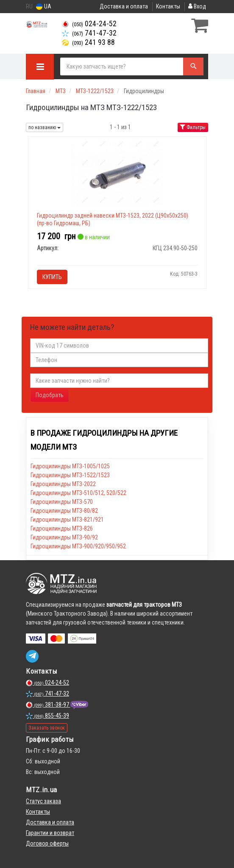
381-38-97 (48, 705)
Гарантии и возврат (50, 833)
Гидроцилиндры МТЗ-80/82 (64, 511)
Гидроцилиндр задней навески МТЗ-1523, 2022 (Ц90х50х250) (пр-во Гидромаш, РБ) (113, 219)
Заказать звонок (47, 728)
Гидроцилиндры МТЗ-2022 (63, 484)
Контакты (168, 6)
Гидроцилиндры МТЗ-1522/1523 (70, 475)
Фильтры (193, 127)
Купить (52, 277)
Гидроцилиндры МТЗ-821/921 (67, 520)
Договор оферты (47, 843)
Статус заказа (43, 801)
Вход (197, 6)
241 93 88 (88, 42)
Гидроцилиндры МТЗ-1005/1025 (70, 466)
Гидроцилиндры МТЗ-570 (62, 502)
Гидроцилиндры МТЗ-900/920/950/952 (78, 546)
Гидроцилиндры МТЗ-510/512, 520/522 (78, 493)
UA (44, 7)
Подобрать (50, 395)
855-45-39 (47, 716)
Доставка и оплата (124, 6)
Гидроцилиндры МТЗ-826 (62, 528)
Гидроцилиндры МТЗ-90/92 (64, 537)
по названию (45, 127)
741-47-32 (89, 33)
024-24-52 (89, 24)
